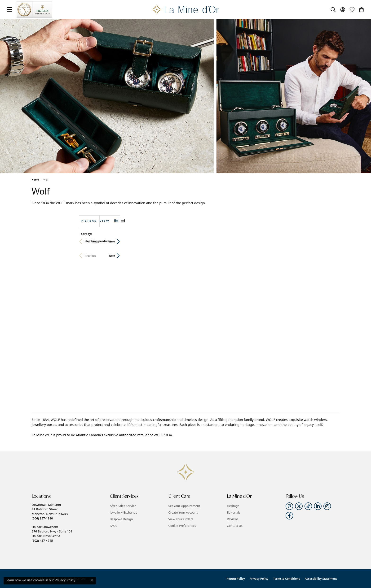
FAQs (113, 526)
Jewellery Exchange (124, 512)
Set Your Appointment (184, 506)
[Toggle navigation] (9, 9)
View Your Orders (181, 519)
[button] (333, 9)
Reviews (233, 519)
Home (35, 180)
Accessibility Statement (321, 579)
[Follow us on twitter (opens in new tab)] (299, 506)
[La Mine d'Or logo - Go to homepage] (186, 9)
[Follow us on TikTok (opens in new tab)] (308, 506)
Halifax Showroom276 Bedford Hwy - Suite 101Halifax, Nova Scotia (52, 534)
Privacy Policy (259, 579)
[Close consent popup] (92, 580)
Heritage (233, 506)
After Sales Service (123, 506)
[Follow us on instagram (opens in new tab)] (327, 506)
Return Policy (236, 579)
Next (331, 241)
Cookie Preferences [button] (182, 526)
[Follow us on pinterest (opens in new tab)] (289, 506)
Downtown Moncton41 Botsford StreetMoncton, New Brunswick (50, 511)
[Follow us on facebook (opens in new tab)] (289, 516)
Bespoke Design (121, 519)
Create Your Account (183, 512)
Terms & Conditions (287, 579)
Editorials (234, 512)
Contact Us (235, 526)
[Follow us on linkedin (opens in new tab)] (318, 506)
